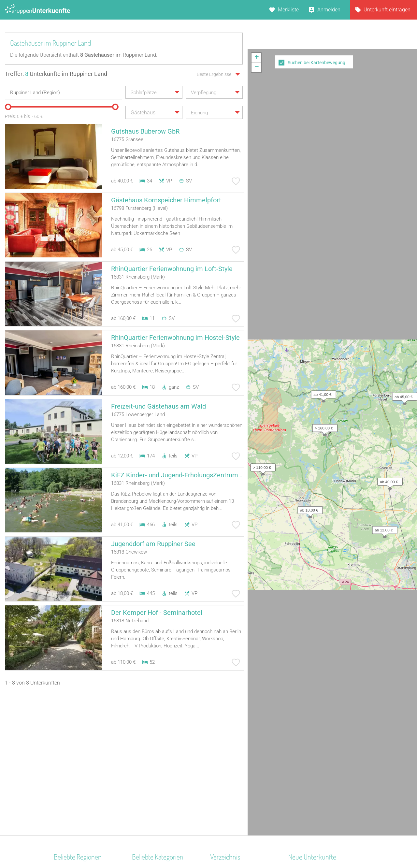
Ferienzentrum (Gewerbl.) (161, 804)
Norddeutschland (73, 753)
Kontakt (156, 846)
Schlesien (65, 779)
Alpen (60, 745)
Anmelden (329, 10)
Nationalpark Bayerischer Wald (89, 787)
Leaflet (357, 248)
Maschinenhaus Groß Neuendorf (325, 762)
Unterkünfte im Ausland (237, 779)
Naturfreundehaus (153, 787)
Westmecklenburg (74, 737)
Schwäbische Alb (73, 770)
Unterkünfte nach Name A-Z (242, 770)
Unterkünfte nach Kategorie (241, 753)
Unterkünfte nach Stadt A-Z (241, 762)
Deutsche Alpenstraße (79, 796)
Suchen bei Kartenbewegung (316, 63)
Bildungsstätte (149, 813)
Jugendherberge (151, 770)
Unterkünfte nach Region (238, 737)
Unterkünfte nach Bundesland (244, 745)
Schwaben (66, 804)
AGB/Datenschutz (191, 846)
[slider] (8, 107)
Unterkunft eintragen (387, 10)
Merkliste (288, 10)
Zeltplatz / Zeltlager (154, 762)
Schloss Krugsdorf (309, 753)
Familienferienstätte (155, 745)
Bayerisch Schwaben (78, 762)
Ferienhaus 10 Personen (160, 753)
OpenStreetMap (402, 248)
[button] (388, 164)
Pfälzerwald (67, 813)
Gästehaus (144, 796)
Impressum (230, 846)
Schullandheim (149, 737)
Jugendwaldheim (152, 779)
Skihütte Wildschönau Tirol (319, 737)
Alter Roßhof (302, 745)
